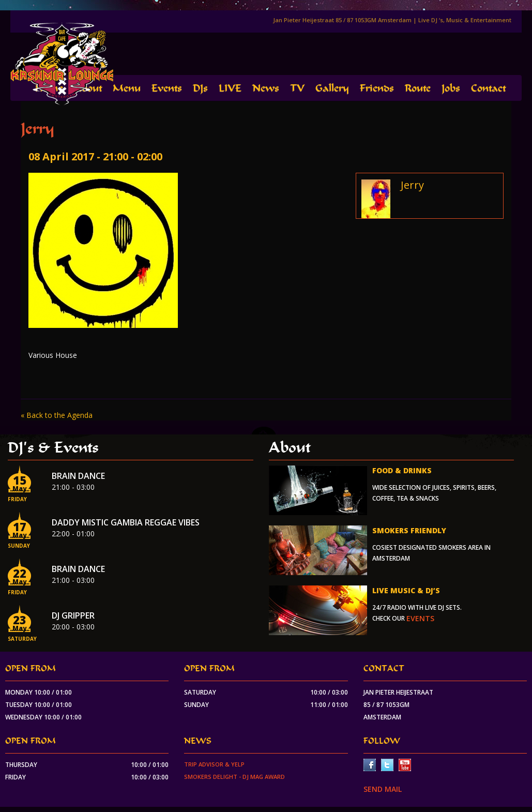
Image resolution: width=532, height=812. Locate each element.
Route (418, 88)
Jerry (412, 185)
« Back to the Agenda (57, 415)
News (266, 88)
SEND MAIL (383, 789)
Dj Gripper (73, 615)
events (420, 618)
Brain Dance (78, 476)
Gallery (332, 88)
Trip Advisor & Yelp (214, 764)
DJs (200, 88)
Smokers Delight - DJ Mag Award (234, 777)
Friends (377, 88)
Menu (127, 88)
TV (297, 88)
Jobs (451, 88)
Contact (488, 88)
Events (167, 88)
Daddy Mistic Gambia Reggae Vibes (126, 522)
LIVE (230, 88)
